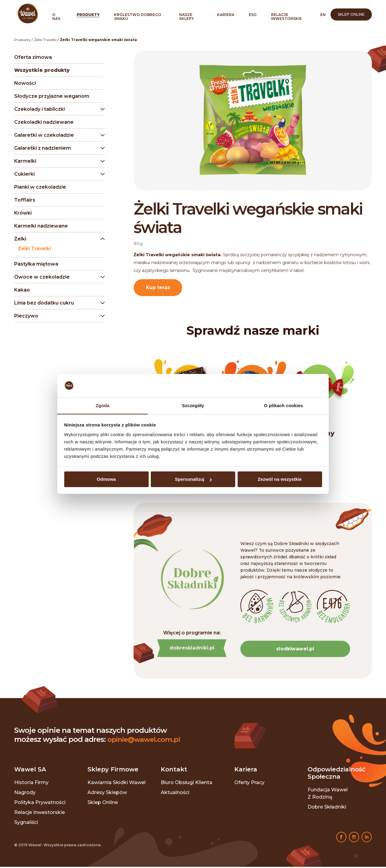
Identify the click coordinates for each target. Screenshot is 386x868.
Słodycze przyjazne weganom (52, 96)
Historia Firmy (31, 784)
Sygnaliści (26, 823)
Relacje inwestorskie (286, 17)
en (323, 15)
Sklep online (351, 14)
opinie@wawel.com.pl (146, 740)
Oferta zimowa (33, 57)
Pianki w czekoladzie (40, 187)
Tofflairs (25, 200)
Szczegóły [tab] (193, 405)
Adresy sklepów (107, 794)
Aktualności (175, 794)
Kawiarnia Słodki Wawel (117, 784)
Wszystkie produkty (42, 70)
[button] (58, 109)
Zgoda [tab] (103, 405)
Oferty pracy (249, 784)
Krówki (23, 213)
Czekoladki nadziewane (44, 122)
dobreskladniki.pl (192, 649)
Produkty (88, 15)
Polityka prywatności (40, 804)
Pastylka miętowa (36, 264)
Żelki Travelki (45, 40)
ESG (253, 15)
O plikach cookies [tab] (283, 405)
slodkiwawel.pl (295, 650)
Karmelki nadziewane (41, 226)
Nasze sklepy (187, 17)
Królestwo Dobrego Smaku (138, 17)
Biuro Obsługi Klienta (187, 784)
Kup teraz (159, 288)
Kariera (226, 15)
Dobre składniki (327, 808)
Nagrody (25, 794)
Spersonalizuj (193, 479)
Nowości (25, 83)
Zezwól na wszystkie (280, 479)
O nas (56, 17)
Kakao (22, 290)
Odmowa (106, 479)
